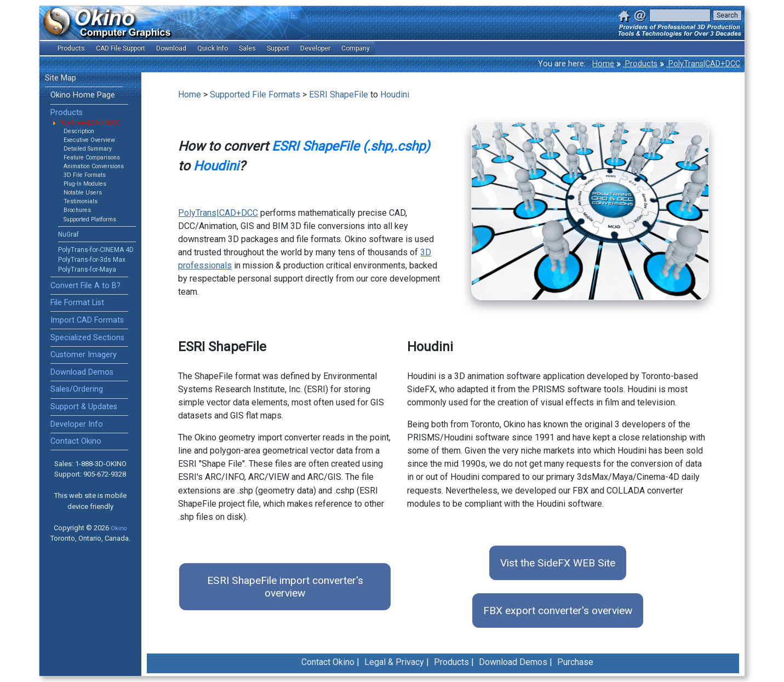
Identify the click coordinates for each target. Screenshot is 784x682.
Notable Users (83, 193)
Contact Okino (76, 441)
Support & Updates (84, 407)
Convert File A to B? (85, 286)
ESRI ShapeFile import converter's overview (285, 587)
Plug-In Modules (85, 184)
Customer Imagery (84, 355)
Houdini (395, 94)
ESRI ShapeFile (339, 94)
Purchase (575, 662)
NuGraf (68, 234)
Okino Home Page (83, 95)
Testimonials (81, 201)
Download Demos (82, 372)
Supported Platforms (90, 219)
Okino (119, 528)
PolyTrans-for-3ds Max (92, 260)
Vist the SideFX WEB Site (558, 563)
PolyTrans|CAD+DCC (703, 64)
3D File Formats (85, 175)
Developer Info (77, 424)
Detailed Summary (88, 149)
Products (640, 64)
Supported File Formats (255, 94)
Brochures (77, 210)
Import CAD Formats (87, 320)
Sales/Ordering (77, 389)
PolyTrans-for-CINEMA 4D (96, 250)
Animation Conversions (94, 166)
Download (171, 48)
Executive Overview (89, 140)
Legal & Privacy (394, 662)
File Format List (77, 303)
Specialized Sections (87, 338)
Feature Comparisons (92, 157)
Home (603, 64)
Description (79, 131)
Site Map (61, 78)
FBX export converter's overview (558, 611)
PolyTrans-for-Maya (87, 270)
